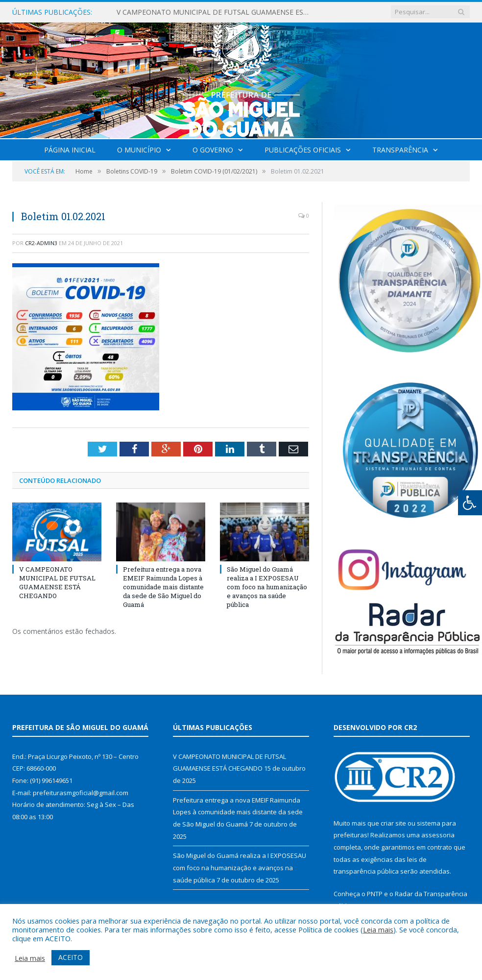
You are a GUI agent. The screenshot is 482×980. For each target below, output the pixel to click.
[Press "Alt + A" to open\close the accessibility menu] (470, 503)
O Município (139, 150)
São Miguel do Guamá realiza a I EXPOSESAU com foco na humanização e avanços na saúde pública (267, 587)
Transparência (400, 150)
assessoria (438, 835)
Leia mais (378, 930)
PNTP (375, 894)
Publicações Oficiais (303, 150)
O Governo (213, 150)
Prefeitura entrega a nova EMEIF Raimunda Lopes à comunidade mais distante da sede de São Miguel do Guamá (163, 587)
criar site (393, 823)
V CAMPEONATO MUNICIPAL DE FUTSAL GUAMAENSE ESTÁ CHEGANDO (217, 12)
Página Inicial (70, 150)
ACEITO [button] (71, 957)
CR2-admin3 (41, 243)
